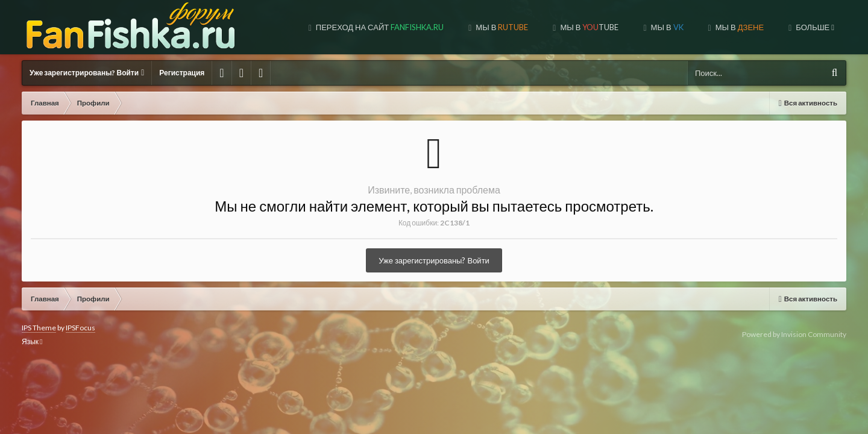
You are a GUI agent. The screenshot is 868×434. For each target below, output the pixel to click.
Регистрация (182, 73)
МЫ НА (737, 27)
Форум (816, 27)
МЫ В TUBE (500, 27)
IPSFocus (80, 328)
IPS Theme (39, 328)
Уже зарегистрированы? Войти (87, 73)
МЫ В (413, 27)
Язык (32, 341)
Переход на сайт (291, 27)
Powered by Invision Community (794, 334)
